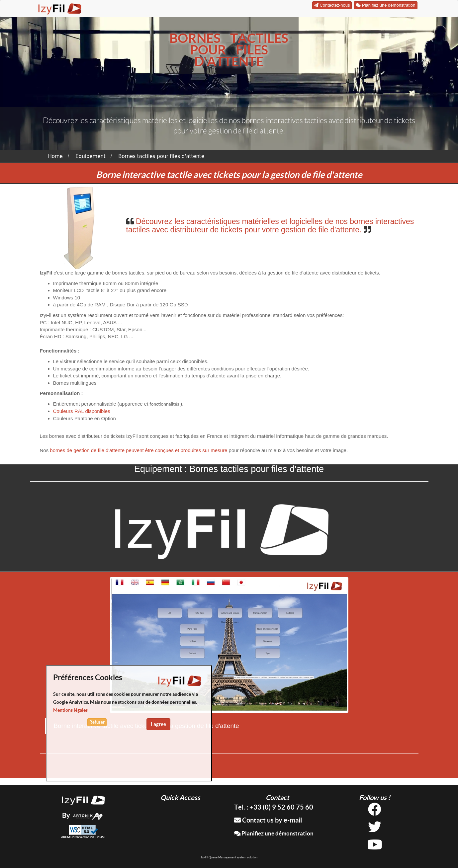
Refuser (97, 722)
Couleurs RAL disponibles (82, 411)
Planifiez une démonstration (274, 833)
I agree (158, 724)
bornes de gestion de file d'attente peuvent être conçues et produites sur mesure (138, 450)
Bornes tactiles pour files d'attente (161, 156)
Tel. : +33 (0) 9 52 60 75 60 (274, 807)
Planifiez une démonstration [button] (385, 5)
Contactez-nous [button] (332, 5)
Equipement (91, 156)
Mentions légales (70, 710)
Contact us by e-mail (268, 820)
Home (55, 156)
